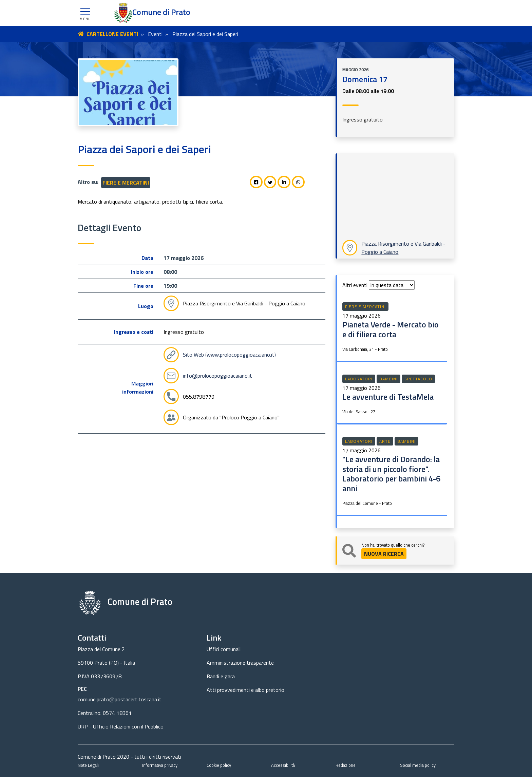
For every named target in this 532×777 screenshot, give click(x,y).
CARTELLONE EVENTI (112, 34)
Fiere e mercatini (126, 183)
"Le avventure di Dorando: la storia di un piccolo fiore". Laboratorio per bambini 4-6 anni (391, 474)
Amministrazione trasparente (240, 663)
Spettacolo (418, 379)
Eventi (155, 34)
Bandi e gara (221, 676)
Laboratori (359, 379)
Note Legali (88, 765)
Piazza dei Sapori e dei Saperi (205, 34)
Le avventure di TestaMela (388, 397)
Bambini (388, 379)
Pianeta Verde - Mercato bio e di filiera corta (391, 329)
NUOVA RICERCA (384, 554)
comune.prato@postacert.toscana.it (120, 699)
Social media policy (418, 765)
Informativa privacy (160, 765)
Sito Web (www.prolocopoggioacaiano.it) (229, 355)
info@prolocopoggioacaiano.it (217, 376)
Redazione (346, 765)
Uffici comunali (224, 649)
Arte (385, 441)
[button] (85, 13)
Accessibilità (283, 765)
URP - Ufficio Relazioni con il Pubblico (121, 726)
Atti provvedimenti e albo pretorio (245, 690)
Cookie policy (219, 765)
